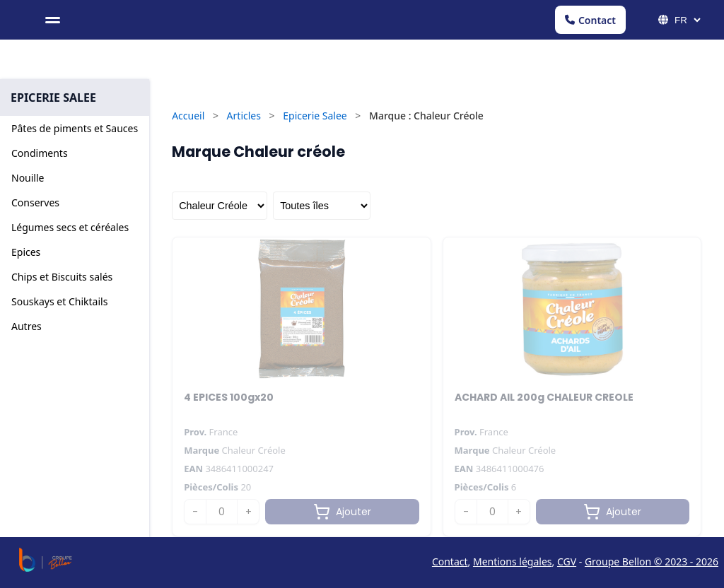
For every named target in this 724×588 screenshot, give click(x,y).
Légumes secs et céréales (70, 227)
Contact (590, 20)
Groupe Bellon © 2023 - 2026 (652, 561)
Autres (27, 326)
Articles (244, 116)
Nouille (28, 178)
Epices (26, 252)
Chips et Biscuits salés (62, 277)
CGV (567, 561)
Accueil (188, 116)
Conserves (35, 202)
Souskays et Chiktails (59, 301)
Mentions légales (513, 561)
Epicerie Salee (315, 116)
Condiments (40, 153)
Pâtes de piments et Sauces (75, 128)
